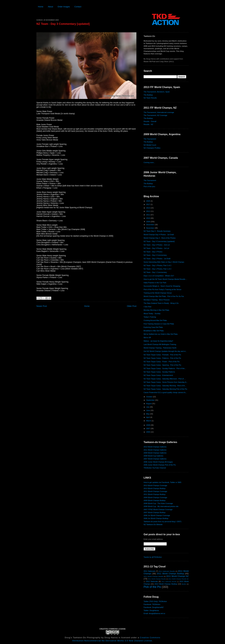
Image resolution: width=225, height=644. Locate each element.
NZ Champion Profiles (152, 148)
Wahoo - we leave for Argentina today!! (158, 341)
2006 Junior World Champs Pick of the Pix (160, 465)
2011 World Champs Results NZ (179, 579)
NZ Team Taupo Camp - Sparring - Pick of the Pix (162, 365)
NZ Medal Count (150, 145)
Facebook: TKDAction (152, 604)
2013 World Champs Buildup (155, 488)
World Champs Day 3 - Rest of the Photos (160, 238)
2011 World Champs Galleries (155, 450)
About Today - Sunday (152, 313)
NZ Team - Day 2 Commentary (155, 255)
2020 (148, 201)
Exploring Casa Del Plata (153, 327)
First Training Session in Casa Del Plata (159, 324)
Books (184, 584)
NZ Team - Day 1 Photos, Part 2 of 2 (157, 265)
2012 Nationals (152, 581)
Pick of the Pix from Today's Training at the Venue (162, 289)
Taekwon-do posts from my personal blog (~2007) (162, 522)
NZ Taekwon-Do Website (153, 524)
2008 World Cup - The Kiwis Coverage (158, 503)
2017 (148, 204)
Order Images (64, 7)
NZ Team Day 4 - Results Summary (157, 231)
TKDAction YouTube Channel (155, 468)
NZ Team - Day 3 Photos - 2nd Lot (157, 245)
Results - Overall (150, 121)
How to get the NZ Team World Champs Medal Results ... (165, 279)
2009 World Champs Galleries (155, 453)
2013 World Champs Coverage (155, 485)
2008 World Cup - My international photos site (161, 506)
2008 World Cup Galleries (153, 456)
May (148, 414)
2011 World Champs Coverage (155, 491)
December (150, 225)
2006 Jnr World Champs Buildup (156, 518)
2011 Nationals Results (167, 571)
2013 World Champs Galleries (155, 447)
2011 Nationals (149, 571)
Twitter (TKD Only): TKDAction (155, 601)
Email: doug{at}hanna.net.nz (154, 613)
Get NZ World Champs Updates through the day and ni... (165, 351)
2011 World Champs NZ (177, 576)
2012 (148, 211)
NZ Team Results (150, 98)
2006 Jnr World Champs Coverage (157, 515)
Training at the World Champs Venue (158, 293)
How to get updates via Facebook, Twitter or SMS (162, 482)
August (149, 404)
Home (41, 7)
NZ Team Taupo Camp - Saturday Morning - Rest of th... (165, 386)
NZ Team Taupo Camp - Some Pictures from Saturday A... (166, 382)
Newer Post (42, 306)
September (151, 400)
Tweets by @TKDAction (153, 557)
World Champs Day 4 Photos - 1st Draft (159, 235)
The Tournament (150, 139)
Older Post (132, 306)
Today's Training (150, 317)
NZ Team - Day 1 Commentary (155, 272)
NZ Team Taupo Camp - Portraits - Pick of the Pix (162, 355)
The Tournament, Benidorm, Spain (157, 92)
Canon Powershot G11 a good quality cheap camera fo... (165, 392)
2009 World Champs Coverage (155, 497)
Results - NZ (148, 124)
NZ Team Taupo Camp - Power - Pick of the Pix (162, 362)
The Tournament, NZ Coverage (155, 115)
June (148, 410)
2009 (148, 222)
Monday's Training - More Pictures (157, 300)
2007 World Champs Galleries (155, 459)
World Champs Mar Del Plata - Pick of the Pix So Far (164, 296)
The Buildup (148, 95)
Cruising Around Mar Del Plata (155, 320)
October (150, 397)
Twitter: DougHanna (151, 610)
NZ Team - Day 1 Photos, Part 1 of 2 (157, 269)
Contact (78, 7)
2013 (148, 208)
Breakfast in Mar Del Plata (154, 331)
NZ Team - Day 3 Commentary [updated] (63, 24)
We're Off (147, 338)
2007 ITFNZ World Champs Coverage (158, 509)
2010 (148, 218)
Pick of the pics (149, 186)
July (148, 407)
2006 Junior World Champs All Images (158, 462)
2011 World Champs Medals (153, 576)
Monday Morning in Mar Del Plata (156, 310)
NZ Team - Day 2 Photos (153, 252)
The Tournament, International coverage (159, 112)
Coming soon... (149, 162)
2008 (148, 425)
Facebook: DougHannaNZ (154, 607)
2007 (148, 429)
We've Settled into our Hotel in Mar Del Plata (161, 334)
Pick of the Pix (152, 587)
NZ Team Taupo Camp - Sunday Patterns (159, 372)
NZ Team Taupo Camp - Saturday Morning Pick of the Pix (165, 389)
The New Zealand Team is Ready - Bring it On (161, 303)
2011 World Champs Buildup (155, 494)
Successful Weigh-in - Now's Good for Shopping (162, 286)
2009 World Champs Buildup (155, 500)
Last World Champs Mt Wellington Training (160, 344)
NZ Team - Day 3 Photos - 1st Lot (156, 248)
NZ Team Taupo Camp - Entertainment (158, 375)
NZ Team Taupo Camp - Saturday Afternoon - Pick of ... (165, 379)
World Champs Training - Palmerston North (160, 348)
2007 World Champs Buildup (155, 512)
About (50, 7)
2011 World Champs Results (157, 579)
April (148, 417)
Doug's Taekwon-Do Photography (82, 638)
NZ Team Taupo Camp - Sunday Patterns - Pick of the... (165, 368)
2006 (148, 432)
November (150, 228)
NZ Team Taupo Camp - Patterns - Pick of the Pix (162, 358)
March (149, 421)
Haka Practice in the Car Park (155, 283)
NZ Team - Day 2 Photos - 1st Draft (157, 259)
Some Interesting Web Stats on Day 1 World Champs (164, 262)
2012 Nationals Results (169, 582)
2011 (148, 215)
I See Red (147, 307)
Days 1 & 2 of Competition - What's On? (159, 276)
